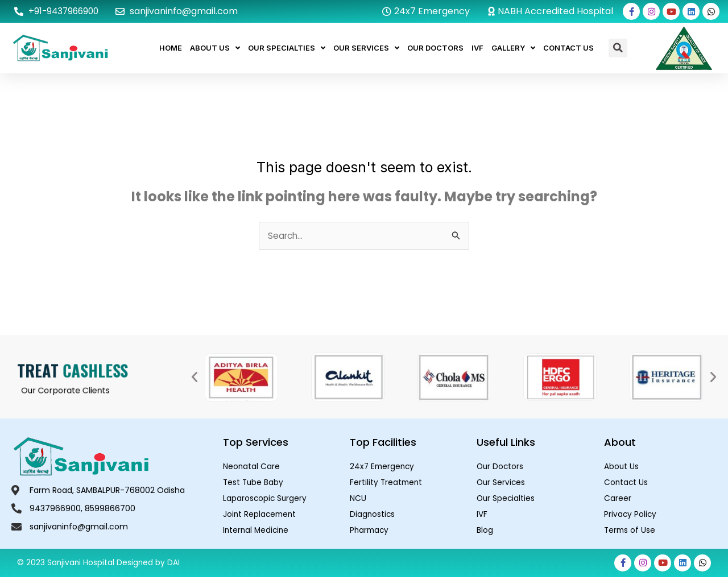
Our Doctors (435, 48)
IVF (477, 48)
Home (171, 48)
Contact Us (568, 48)
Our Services (366, 48)
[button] (618, 48)
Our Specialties (287, 48)
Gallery (513, 48)
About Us (215, 48)
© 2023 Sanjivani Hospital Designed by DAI (99, 566)
